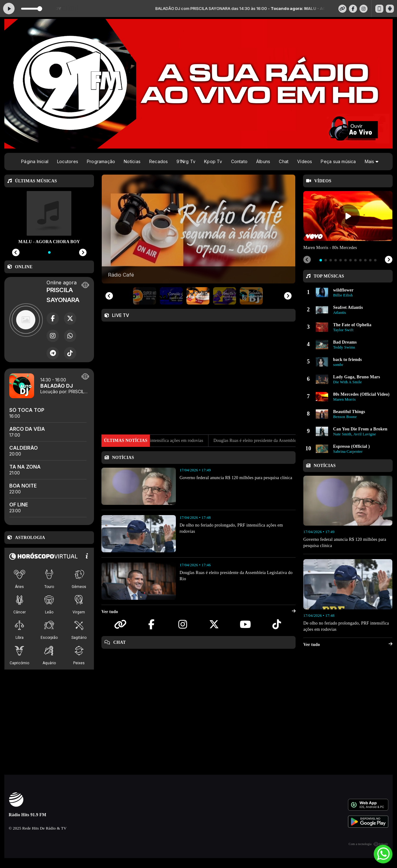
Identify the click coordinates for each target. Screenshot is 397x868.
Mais (372, 161)
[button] (145, 296)
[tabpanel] (348, 221)
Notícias (132, 161)
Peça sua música (338, 161)
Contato (239, 161)
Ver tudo (198, 612)
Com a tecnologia (368, 844)
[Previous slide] (109, 296)
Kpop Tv (213, 161)
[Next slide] (288, 296)
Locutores (68, 161)
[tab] (321, 260)
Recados (158, 161)
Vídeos (305, 161)
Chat (284, 161)
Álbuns (263, 161)
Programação (101, 161)
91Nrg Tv (186, 161)
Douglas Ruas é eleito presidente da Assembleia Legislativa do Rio (289, 441)
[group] (198, 229)
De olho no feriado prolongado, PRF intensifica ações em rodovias (158, 441)
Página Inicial (35, 161)
